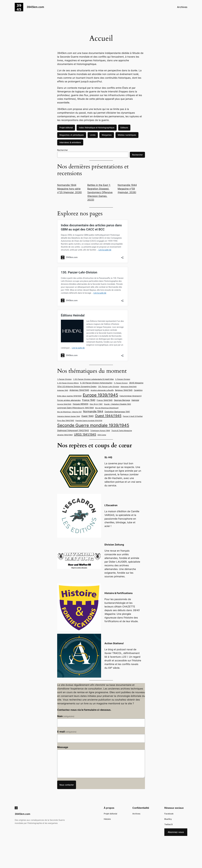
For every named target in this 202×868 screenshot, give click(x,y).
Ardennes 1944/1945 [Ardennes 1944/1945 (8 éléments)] (79, 390)
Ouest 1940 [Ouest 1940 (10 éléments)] (87, 416)
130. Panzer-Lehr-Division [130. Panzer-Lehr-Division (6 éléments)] (109, 387)
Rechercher (62, 150)
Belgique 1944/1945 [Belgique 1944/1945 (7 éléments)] (124, 390)
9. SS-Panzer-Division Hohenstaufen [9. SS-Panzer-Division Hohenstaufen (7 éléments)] (96, 383)
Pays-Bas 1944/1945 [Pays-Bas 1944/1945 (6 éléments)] (66, 420)
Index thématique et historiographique (97, 128)
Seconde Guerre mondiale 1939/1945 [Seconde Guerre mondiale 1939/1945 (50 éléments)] (93, 425)
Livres (93, 135)
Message (63, 747)
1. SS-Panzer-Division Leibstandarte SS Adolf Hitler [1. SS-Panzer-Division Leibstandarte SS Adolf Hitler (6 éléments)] (93, 379)
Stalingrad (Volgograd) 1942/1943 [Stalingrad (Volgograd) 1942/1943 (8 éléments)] (73, 430)
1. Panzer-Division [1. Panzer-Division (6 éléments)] (64, 379)
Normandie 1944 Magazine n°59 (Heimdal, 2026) (127, 189)
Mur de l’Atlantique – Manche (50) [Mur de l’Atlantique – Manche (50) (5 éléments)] (69, 412)
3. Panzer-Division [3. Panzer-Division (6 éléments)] (123, 379)
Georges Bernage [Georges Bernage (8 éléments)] (122, 400)
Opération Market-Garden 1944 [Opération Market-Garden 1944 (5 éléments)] (69, 416)
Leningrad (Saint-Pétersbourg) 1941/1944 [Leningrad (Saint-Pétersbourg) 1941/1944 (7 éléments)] (75, 408)
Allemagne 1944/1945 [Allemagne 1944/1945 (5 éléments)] (129, 387)
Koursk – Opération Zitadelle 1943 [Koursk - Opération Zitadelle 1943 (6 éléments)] (117, 404)
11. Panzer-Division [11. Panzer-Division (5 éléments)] (121, 383)
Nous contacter (67, 785)
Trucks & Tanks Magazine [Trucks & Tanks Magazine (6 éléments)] (122, 431)
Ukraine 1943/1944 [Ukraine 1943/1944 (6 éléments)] (65, 435)
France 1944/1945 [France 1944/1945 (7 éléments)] (105, 400)
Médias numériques (127, 135)
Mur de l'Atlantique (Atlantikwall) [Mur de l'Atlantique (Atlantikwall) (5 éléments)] (107, 408)
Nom (66, 716)
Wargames (107, 135)
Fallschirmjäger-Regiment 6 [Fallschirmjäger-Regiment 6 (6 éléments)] (131, 396)
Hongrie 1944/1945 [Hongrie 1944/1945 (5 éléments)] (64, 404)
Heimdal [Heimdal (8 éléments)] (135, 400)
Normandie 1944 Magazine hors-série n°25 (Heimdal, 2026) (70, 189)
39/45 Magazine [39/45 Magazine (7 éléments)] (136, 383)
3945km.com (35, 7)
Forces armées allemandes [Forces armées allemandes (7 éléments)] (69, 400)
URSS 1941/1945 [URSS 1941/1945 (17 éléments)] (85, 434)
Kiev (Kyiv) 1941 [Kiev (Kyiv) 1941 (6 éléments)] (96, 404)
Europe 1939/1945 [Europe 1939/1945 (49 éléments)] (101, 395)
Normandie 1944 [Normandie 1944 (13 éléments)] (93, 411)
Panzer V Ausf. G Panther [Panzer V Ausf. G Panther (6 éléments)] (133, 416)
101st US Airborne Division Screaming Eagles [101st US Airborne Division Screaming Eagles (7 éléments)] (77, 386)
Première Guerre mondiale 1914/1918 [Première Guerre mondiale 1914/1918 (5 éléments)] (89, 421)
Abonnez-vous (176, 832)
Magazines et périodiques (72, 135)
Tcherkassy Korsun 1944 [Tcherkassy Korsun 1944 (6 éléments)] (100, 431)
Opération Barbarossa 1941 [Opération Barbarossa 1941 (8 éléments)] (117, 412)
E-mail (67, 732)
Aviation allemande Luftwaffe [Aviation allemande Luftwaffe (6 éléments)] (102, 390)
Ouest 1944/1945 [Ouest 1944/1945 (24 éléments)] (108, 416)
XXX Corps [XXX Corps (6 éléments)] (102, 435)
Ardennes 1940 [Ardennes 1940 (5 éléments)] (63, 390)
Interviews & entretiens (70, 142)
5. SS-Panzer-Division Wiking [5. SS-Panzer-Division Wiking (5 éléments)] (68, 383)
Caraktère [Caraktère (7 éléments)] (138, 390)
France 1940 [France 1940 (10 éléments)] (89, 400)
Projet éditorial (66, 128)
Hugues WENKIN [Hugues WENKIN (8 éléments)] (81, 404)
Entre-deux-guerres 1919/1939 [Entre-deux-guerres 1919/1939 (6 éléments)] (69, 396)
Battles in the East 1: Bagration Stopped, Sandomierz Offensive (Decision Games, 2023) (100, 192)
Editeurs (124, 128)
